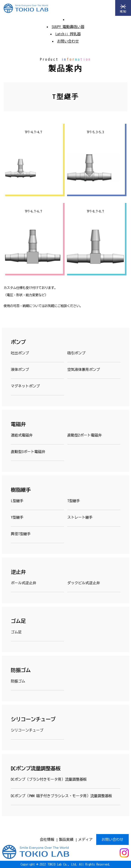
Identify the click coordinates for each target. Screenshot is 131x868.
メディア (85, 839)
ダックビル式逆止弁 (84, 583)
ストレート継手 (80, 517)
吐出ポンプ (20, 353)
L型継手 (17, 501)
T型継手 (74, 501)
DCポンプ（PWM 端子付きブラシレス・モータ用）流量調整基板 (61, 796)
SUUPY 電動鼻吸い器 (68, 27)
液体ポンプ (20, 370)
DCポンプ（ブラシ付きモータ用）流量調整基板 (49, 779)
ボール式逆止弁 (23, 583)
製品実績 (66, 839)
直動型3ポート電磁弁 (28, 452)
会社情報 (47, 839)
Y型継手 (17, 517)
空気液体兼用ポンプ (84, 370)
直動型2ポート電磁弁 (84, 435)
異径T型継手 (21, 534)
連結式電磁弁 (22, 435)
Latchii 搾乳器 (68, 34)
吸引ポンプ (76, 353)
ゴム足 (16, 632)
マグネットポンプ (25, 386)
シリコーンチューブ (27, 730)
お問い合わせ (68, 41)
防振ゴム (18, 681)
